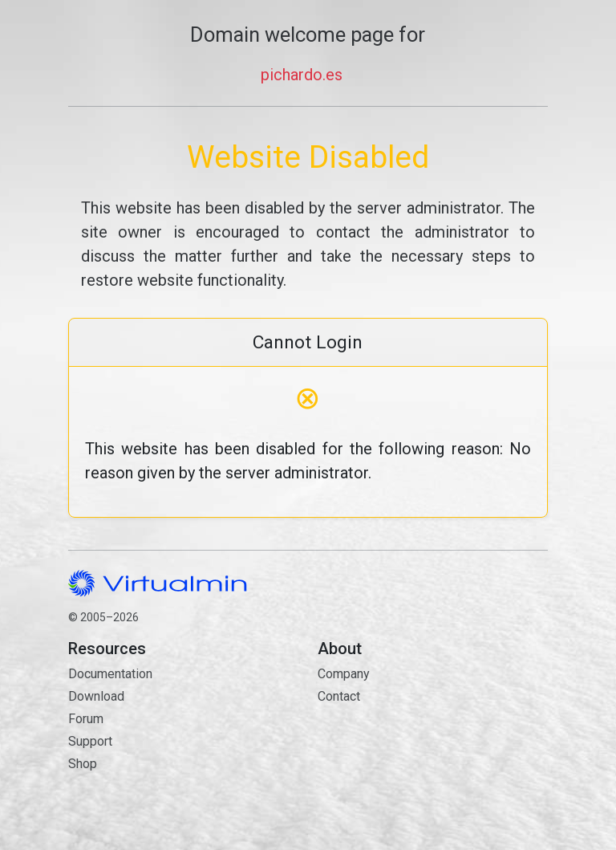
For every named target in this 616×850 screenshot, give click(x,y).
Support (90, 741)
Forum (86, 719)
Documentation (110, 674)
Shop (83, 764)
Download (96, 696)
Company (344, 674)
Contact (433, 753)
